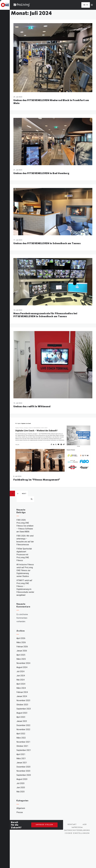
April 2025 (21, 655)
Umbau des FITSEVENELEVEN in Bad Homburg (41, 173)
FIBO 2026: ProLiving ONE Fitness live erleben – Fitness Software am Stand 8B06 (25, 526)
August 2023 (22, 713)
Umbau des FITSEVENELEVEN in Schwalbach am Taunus (47, 243)
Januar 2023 (22, 721)
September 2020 (24, 775)
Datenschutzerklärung (77, 830)
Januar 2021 (22, 763)
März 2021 (21, 758)
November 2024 (23, 663)
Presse (20, 812)
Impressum (77, 828)
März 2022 (21, 738)
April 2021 (21, 754)
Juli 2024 (20, 671)
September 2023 (24, 709)
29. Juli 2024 (18, 97)
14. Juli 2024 (18, 310)
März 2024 (21, 688)
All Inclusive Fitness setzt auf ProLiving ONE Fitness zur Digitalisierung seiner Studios (25, 570)
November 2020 (23, 771)
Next (24, 494)
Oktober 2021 (22, 746)
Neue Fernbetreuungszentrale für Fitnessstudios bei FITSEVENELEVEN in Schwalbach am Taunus (45, 315)
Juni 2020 (21, 787)
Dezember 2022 (23, 725)
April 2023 (21, 717)
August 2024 (22, 667)
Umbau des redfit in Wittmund (32, 406)
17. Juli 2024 (18, 240)
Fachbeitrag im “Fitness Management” (37, 480)
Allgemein (21, 808)
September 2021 (24, 750)
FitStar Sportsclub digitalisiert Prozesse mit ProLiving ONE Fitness (24, 555)
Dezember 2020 (23, 767)
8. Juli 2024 (17, 476)
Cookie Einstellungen (77, 833)
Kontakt (72, 825)
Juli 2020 (20, 783)
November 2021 (23, 742)
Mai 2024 (20, 680)
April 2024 (21, 684)
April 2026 (21, 638)
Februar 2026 (22, 647)
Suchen (32, 499)
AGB (85, 825)
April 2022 (21, 734)
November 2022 (23, 729)
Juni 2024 (21, 676)
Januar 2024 (22, 696)
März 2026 (21, 642)
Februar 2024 (22, 692)
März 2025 (21, 659)
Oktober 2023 (22, 705)
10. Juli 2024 (18, 403)
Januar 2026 (22, 651)
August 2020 (22, 779)
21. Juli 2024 (18, 170)
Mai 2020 (20, 792)
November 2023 (23, 700)
